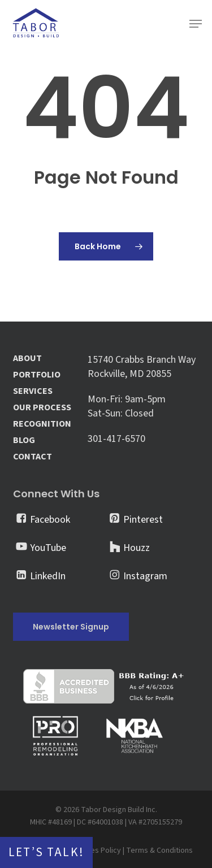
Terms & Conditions (159, 850)
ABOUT (27, 359)
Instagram (145, 576)
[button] (196, 24)
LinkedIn (48, 576)
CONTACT (33, 457)
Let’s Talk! (46, 852)
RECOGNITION (42, 424)
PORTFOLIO (37, 375)
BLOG (24, 440)
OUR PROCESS (42, 408)
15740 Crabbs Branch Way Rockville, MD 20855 (142, 367)
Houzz (137, 548)
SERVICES (33, 391)
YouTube (48, 548)
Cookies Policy (96, 850)
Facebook (50, 520)
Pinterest (143, 520)
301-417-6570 (116, 439)
